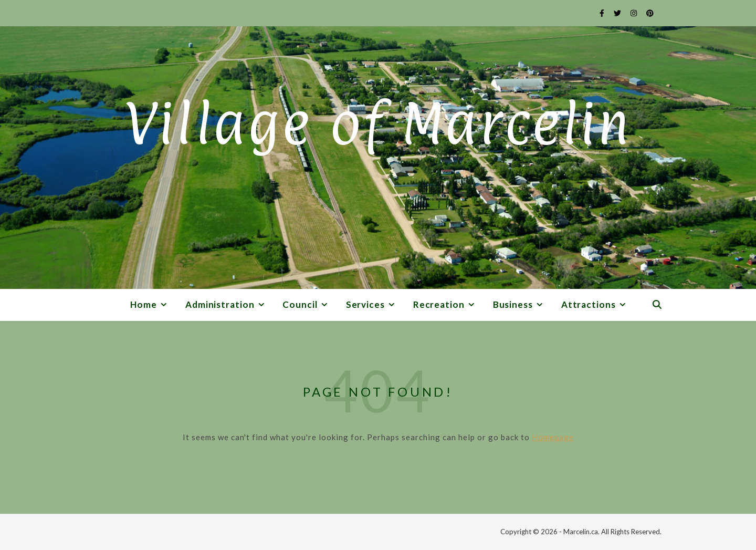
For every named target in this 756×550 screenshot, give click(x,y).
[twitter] (618, 13)
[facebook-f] (603, 13)
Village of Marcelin (378, 123)
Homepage (553, 437)
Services (365, 304)
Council (300, 304)
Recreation (439, 304)
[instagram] (634, 13)
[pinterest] (650, 13)
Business (513, 304)
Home (144, 304)
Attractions (589, 304)
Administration (220, 304)
